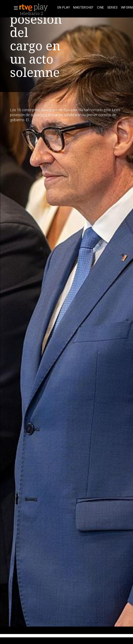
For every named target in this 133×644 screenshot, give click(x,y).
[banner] (37, 7)
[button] (15, 8)
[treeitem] (64, 8)
